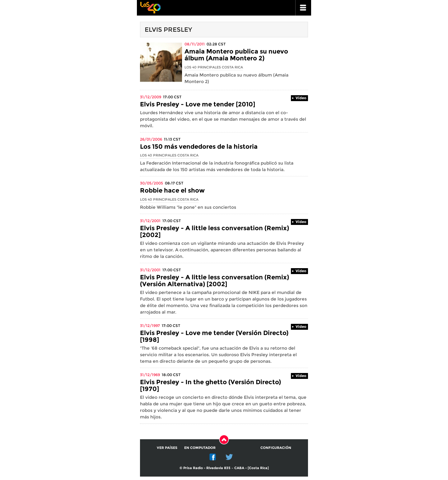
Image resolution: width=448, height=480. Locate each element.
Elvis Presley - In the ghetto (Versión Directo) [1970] (210, 385)
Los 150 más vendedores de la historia (199, 147)
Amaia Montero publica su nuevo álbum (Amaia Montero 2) (236, 55)
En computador (200, 448)
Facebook (213, 457)
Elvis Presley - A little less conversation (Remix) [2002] (215, 231)
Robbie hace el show (172, 190)
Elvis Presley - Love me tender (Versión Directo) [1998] (214, 336)
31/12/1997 (150, 326)
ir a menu (303, 8)
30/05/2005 (152, 183)
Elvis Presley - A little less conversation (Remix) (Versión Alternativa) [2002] (215, 281)
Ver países (167, 448)
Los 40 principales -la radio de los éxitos (150, 7)
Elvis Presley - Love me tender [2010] (198, 104)
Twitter (229, 457)
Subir (224, 440)
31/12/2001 (150, 221)
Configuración (276, 448)
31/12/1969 (150, 375)
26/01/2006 (151, 139)
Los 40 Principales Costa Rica (214, 67)
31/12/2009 (151, 97)
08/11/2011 (195, 44)
